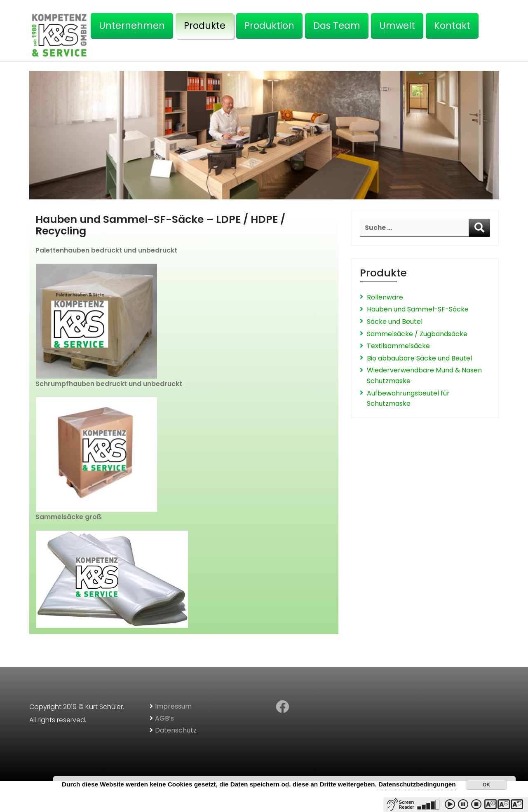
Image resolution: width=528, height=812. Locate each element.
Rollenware (385, 297)
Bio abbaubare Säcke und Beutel (419, 358)
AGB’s (164, 718)
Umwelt (397, 26)
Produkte (205, 26)
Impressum (173, 706)
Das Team (337, 26)
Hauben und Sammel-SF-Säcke (418, 309)
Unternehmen (132, 26)
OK (486, 785)
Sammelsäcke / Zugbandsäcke (417, 334)
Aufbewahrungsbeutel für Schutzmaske (408, 399)
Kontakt (452, 26)
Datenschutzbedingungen (417, 784)
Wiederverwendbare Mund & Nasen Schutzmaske (424, 376)
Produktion (269, 26)
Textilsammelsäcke (398, 346)
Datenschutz (176, 730)
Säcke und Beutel (395, 322)
